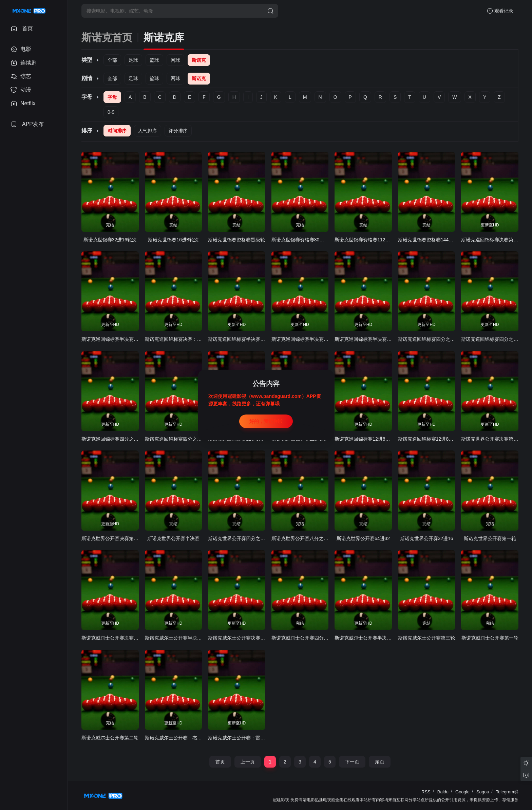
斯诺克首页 (107, 38)
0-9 (111, 112)
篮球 (154, 60)
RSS (426, 792)
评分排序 (178, 131)
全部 (112, 60)
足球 (133, 60)
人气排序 (148, 131)
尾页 (380, 762)
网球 (175, 60)
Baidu (443, 792)
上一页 (248, 762)
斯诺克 (199, 60)
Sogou (483, 792)
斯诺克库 (164, 38)
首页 (220, 762)
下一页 (352, 762)
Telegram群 (507, 792)
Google (462, 792)
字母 (112, 97)
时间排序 (117, 131)
